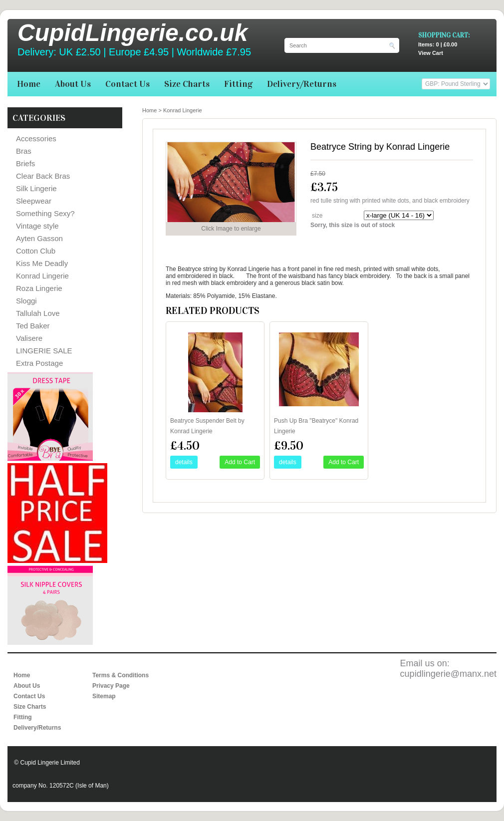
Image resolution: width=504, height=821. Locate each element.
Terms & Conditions (121, 675)
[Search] (337, 45)
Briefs (25, 163)
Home (29, 84)
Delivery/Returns (302, 84)
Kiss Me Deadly (42, 263)
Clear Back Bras (43, 176)
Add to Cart (240, 462)
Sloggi (26, 301)
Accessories (36, 138)
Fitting (238, 84)
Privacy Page (111, 686)
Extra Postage (39, 363)
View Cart (457, 49)
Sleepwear (34, 201)
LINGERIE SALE (44, 351)
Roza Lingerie (39, 288)
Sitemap (104, 696)
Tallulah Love (38, 313)
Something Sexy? (45, 213)
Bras (24, 151)
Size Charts (187, 84)
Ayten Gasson (39, 238)
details (184, 462)
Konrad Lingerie (42, 276)
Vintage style (37, 226)
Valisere (29, 338)
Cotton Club (36, 251)
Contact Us (127, 84)
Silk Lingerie (36, 188)
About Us (73, 84)
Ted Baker (33, 326)
